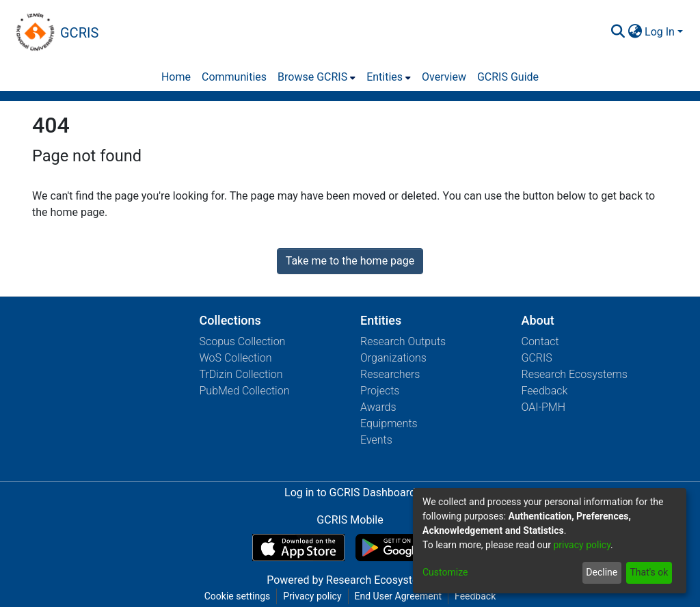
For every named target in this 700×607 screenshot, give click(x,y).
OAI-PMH (544, 407)
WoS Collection (236, 358)
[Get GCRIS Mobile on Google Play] (402, 548)
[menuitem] (635, 32)
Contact (540, 341)
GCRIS (537, 358)
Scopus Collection (243, 341)
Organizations (393, 358)
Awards (378, 407)
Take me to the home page (350, 261)
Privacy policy (312, 596)
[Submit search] (618, 32)
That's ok (649, 572)
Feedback (545, 391)
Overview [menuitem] (444, 77)
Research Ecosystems (575, 374)
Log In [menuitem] (660, 32)
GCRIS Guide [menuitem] (508, 77)
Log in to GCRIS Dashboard (350, 493)
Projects (380, 391)
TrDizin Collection (241, 374)
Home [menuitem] (176, 77)
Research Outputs (403, 341)
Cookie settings (238, 596)
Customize (445, 572)
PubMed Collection (245, 391)
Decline (602, 572)
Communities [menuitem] (234, 77)
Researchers (390, 374)
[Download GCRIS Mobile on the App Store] (298, 548)
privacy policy (582, 545)
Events (376, 440)
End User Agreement (398, 596)
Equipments (389, 423)
